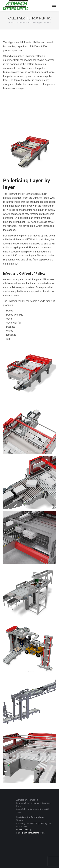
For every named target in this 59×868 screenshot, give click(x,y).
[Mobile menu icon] (54, 5)
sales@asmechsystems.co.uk (30, 833)
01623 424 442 (23, 830)
